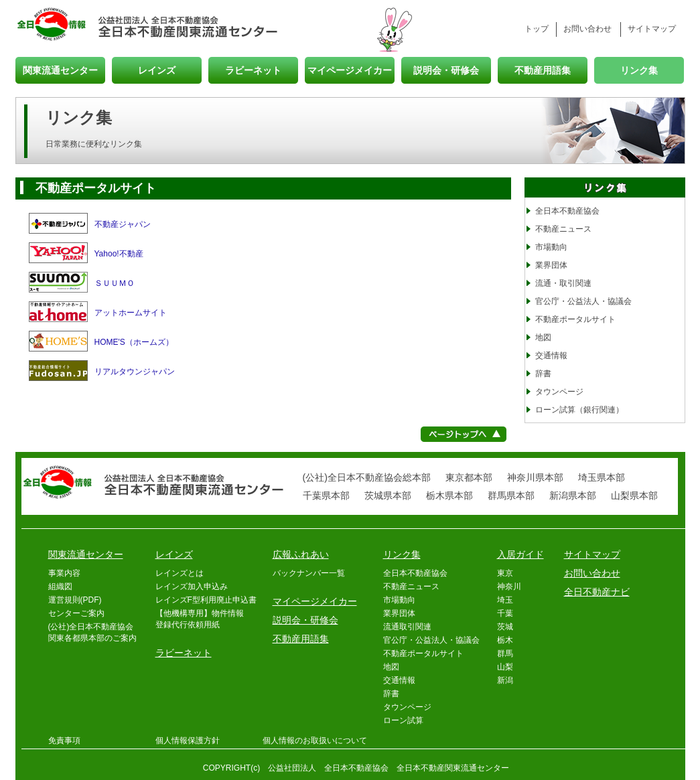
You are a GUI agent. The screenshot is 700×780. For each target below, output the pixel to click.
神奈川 (509, 587)
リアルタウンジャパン (135, 372)
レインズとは (180, 573)
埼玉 (505, 600)
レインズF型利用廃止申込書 (206, 600)
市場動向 (551, 247)
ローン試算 (403, 720)
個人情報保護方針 (188, 740)
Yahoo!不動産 (119, 254)
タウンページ (559, 392)
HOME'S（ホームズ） (134, 342)
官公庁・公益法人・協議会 (583, 301)
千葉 (505, 613)
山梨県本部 (634, 495)
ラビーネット (253, 70)
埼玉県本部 (602, 477)
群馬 (505, 653)
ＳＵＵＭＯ (115, 283)
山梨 (505, 667)
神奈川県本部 (535, 477)
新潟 (505, 680)
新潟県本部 (573, 495)
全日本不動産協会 (567, 211)
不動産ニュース (563, 229)
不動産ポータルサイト (575, 319)
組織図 (60, 587)
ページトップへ (464, 434)
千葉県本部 (326, 495)
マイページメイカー (350, 70)
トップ (537, 29)
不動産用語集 (543, 70)
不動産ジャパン (123, 224)
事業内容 (64, 573)
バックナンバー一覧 (309, 573)
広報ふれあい (301, 554)
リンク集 (639, 70)
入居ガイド (520, 554)
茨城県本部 (388, 495)
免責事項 (64, 740)
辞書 (543, 374)
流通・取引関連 (563, 283)
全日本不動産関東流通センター (189, 25)
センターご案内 (76, 613)
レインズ (157, 70)
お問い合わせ (587, 29)
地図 (543, 337)
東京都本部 (469, 477)
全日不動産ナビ (597, 592)
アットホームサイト (131, 313)
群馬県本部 (511, 495)
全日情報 (57, 25)
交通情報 (551, 356)
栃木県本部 (449, 495)
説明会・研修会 (446, 70)
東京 (505, 573)
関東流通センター (60, 70)
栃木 (505, 640)
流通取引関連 (407, 627)
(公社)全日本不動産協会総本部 (367, 477)
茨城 (505, 627)
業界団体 (551, 265)
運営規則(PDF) (75, 600)
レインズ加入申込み (192, 587)
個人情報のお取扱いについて (315, 740)
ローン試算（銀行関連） (579, 410)
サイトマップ (652, 29)
